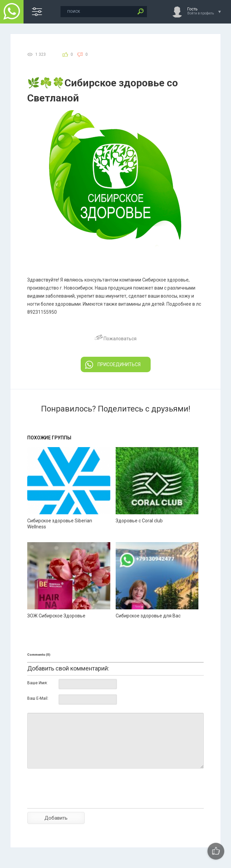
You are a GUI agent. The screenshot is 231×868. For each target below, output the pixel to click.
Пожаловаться (115, 339)
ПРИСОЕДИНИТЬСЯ (113, 365)
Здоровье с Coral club (139, 521)
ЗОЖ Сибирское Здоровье (56, 616)
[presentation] (78, 800)
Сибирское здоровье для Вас (148, 616)
